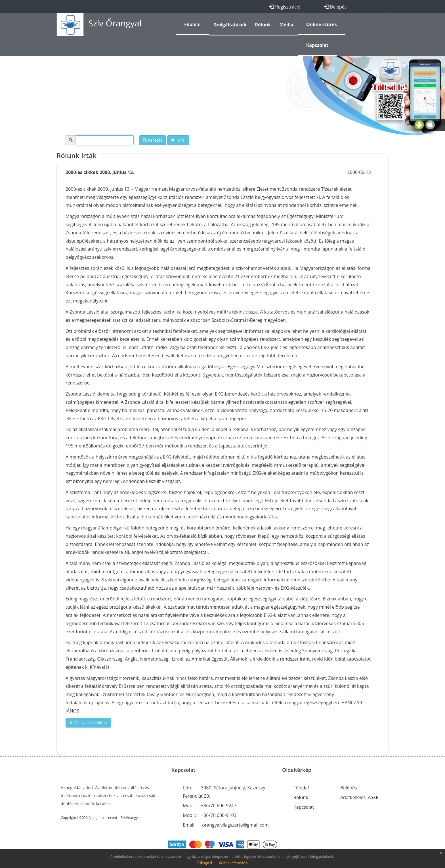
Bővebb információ (233, 863)
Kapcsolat (304, 807)
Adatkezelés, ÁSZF (359, 797)
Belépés (336, 7)
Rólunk (301, 797)
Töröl (178, 140)
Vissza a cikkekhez (88, 723)
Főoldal (301, 788)
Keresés (153, 140)
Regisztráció (285, 7)
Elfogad (204, 863)
